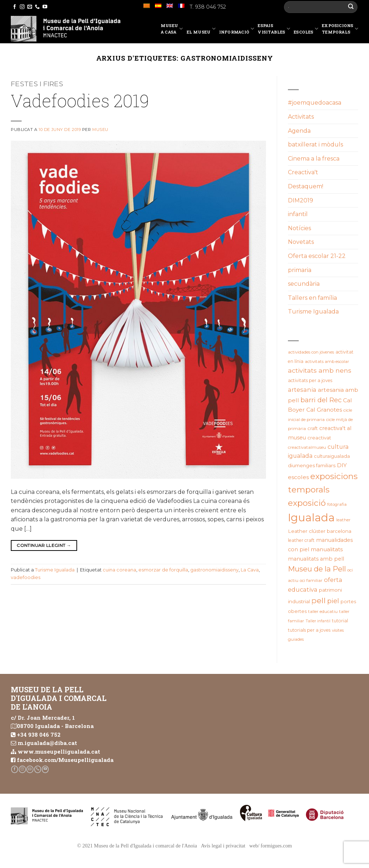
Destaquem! (306, 186)
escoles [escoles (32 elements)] (298, 477)
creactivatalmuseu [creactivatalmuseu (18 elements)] (307, 447)
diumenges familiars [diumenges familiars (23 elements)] (312, 465)
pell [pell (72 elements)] (319, 600)
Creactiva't (303, 172)
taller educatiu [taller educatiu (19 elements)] (323, 611)
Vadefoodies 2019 (80, 100)
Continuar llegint (44, 545)
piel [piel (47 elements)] (333, 601)
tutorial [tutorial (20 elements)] (340, 621)
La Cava (250, 570)
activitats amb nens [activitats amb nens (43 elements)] (320, 370)
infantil (298, 214)
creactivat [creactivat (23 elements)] (319, 438)
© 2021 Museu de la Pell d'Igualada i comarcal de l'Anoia (137, 846)
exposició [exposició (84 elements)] (307, 503)
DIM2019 (301, 200)
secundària (304, 284)
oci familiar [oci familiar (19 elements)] (311, 580)
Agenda (299, 131)
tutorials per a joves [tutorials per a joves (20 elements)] (309, 630)
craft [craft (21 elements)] (313, 428)
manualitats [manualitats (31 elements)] (327, 549)
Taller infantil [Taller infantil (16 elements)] (318, 621)
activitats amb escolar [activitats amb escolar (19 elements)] (327, 361)
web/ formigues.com (271, 846)
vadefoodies (26, 577)
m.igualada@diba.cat (47, 743)
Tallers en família (312, 298)
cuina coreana (119, 570)
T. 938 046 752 (208, 7)
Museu (100, 130)
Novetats (301, 242)
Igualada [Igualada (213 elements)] (311, 518)
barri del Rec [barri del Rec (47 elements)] (321, 400)
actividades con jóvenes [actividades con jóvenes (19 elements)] (311, 352)
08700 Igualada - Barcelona (55, 726)
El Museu (201, 30)
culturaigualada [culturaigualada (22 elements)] (332, 456)
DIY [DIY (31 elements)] (342, 465)
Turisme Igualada (55, 570)
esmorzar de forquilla (163, 570)
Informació (237, 30)
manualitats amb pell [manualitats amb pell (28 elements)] (316, 559)
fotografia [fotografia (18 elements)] (337, 504)
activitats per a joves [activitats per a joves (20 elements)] (310, 380)
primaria (300, 270)
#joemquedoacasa (315, 103)
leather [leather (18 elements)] (343, 520)
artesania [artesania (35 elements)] (302, 390)
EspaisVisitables (274, 29)
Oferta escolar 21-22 (317, 256)
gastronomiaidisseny (214, 570)
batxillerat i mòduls (315, 144)
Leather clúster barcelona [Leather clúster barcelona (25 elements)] (320, 531)
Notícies (299, 228)
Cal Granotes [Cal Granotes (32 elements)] (324, 410)
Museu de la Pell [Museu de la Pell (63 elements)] (317, 569)
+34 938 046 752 (39, 735)
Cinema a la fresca (314, 159)
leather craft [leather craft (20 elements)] (301, 540)
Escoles (306, 30)
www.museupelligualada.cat (59, 751)
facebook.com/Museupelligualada (65, 760)
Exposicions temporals (340, 29)
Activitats (301, 117)
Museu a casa (172, 29)
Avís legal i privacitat (223, 846)
